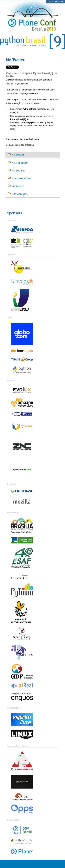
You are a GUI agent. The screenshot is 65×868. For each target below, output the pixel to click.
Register (59, 2)
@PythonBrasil (21, 84)
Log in (51, 2)
